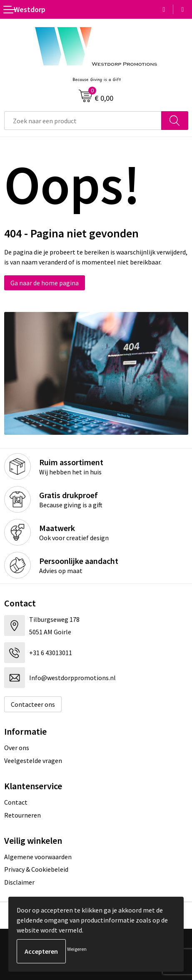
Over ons (17, 748)
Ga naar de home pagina (45, 283)
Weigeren (77, 949)
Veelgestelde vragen (33, 761)
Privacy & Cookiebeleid (36, 869)
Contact (16, 802)
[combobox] (83, 121)
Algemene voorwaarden (38, 857)
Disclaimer (19, 882)
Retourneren (22, 815)
